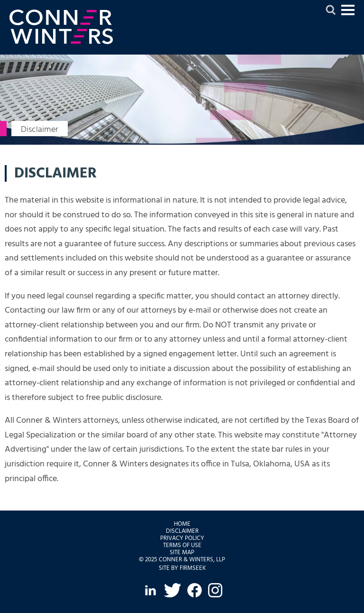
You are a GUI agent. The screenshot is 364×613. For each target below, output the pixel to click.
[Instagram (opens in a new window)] (215, 590)
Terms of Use (182, 545)
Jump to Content (348, 14)
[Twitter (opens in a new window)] (173, 590)
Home (182, 524)
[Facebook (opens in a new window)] (194, 590)
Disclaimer (182, 531)
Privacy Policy (182, 538)
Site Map (182, 553)
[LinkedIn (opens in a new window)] (150, 590)
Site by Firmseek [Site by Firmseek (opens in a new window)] (182, 568)
